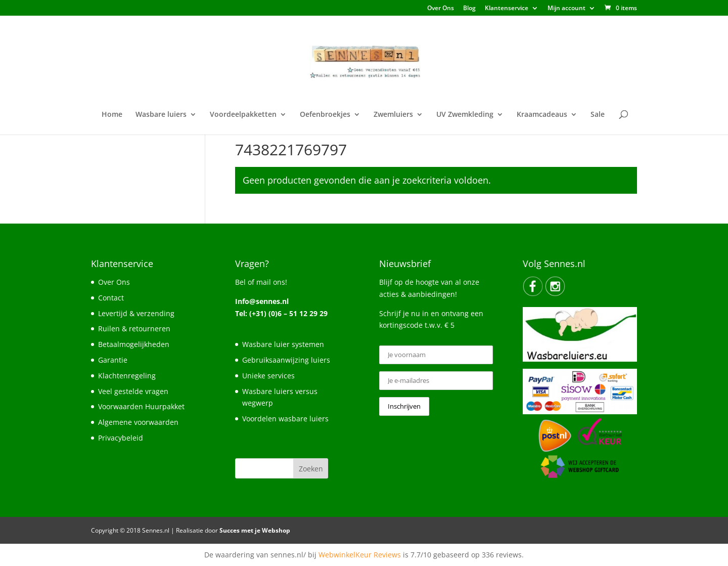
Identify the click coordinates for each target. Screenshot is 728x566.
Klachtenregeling (127, 376)
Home (112, 115)
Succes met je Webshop (255, 530)
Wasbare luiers (161, 115)
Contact (111, 298)
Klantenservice (507, 9)
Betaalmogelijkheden (134, 344)
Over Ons (441, 9)
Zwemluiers (393, 115)
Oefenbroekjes (325, 115)
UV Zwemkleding (465, 115)
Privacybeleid (121, 438)
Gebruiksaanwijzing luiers (286, 360)
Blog (469, 9)
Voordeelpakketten (243, 115)
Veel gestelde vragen (133, 391)
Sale (598, 115)
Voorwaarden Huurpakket (141, 406)
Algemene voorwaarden (138, 422)
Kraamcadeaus (542, 115)
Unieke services (268, 376)
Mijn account (566, 9)
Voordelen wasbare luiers (285, 419)
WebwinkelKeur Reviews (360, 555)
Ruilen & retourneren (134, 329)
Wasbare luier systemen (283, 344)
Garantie (113, 360)
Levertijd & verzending (136, 313)
